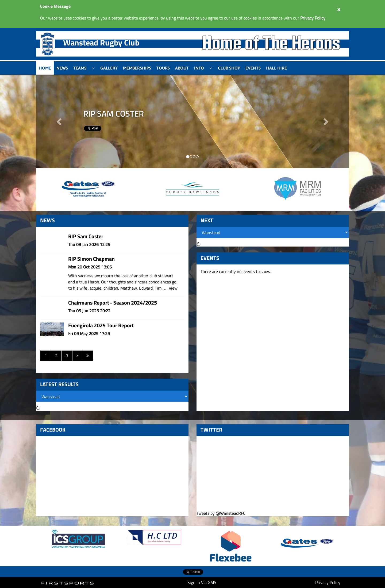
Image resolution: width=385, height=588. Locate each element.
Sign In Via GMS (202, 582)
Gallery (109, 68)
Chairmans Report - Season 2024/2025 (113, 303)
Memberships (137, 68)
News (62, 68)
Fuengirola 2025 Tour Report (101, 325)
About (182, 68)
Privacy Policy (328, 582)
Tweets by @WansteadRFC (221, 513)
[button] (326, 121)
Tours (163, 68)
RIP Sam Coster (86, 236)
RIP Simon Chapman (91, 259)
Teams (80, 68)
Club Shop (229, 68)
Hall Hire (276, 68)
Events (253, 68)
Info (199, 68)
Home (45, 68)
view (173, 288)
